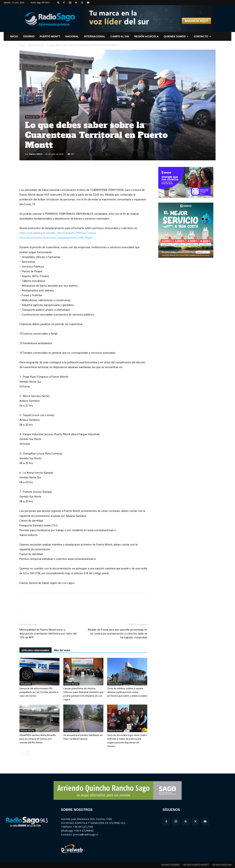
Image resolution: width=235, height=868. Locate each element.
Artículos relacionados (36, 650)
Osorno (29, 36)
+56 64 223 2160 (83, 827)
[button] (58, 2)
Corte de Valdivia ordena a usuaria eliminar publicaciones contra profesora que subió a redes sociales (127, 692)
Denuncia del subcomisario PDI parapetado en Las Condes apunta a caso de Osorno (39, 692)
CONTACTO (203, 36)
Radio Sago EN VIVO (40, 2)
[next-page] (28, 754)
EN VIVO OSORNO (171, 865)
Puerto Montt (50, 36)
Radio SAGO (36, 154)
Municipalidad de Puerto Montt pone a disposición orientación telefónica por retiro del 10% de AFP (48, 634)
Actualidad (26, 684)
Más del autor (62, 650)
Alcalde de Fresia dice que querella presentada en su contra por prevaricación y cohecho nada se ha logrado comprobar (117, 634)
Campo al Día (120, 36)
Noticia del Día (36, 45)
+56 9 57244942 (84, 831)
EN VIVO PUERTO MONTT (196, 865)
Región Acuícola (146, 36)
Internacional (95, 36)
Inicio (22, 45)
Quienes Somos (176, 36)
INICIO (14, 36)
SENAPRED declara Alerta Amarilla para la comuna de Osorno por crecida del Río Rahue (38, 739)
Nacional (72, 36)
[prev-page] (22, 754)
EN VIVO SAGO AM (222, 865)
